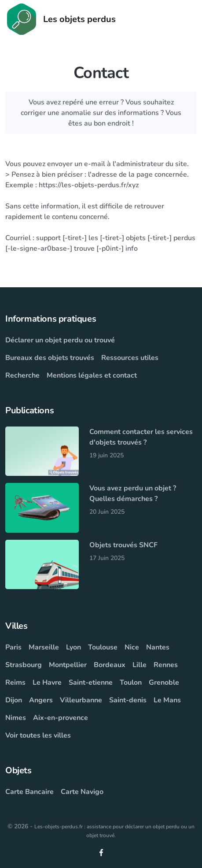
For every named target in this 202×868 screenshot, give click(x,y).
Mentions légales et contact (92, 375)
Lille (140, 665)
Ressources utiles (130, 358)
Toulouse (103, 647)
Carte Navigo (82, 792)
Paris (13, 647)
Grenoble (164, 683)
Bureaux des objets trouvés (50, 358)
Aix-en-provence (61, 718)
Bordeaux (110, 665)
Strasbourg (24, 665)
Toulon (131, 683)
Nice (132, 647)
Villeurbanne (81, 700)
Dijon (14, 700)
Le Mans (167, 700)
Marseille (44, 647)
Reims (15, 683)
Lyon (73, 647)
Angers (41, 700)
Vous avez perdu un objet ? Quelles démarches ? (133, 493)
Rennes (166, 665)
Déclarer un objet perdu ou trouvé (60, 340)
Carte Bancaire (29, 792)
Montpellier (68, 665)
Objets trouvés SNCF (123, 545)
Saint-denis (128, 700)
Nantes (158, 647)
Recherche (22, 375)
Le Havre (47, 683)
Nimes (16, 718)
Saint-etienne (91, 683)
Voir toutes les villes (38, 735)
